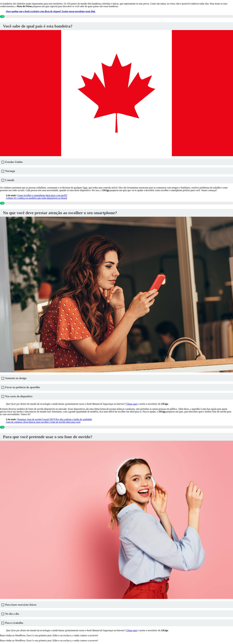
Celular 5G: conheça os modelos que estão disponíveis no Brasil (36, 198)
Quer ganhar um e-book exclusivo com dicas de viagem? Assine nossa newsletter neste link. (51, 11)
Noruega (10, 171)
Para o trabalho (14, 623)
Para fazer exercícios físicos (21, 605)
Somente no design (16, 378)
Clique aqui (132, 404)
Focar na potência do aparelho (22, 387)
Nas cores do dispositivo (19, 396)
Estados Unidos (14, 162)
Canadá (10, 180)
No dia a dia (12, 614)
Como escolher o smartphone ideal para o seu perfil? (42, 195)
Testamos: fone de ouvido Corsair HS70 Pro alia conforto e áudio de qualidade (55, 419)
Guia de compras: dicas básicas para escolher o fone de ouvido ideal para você (43, 422)
